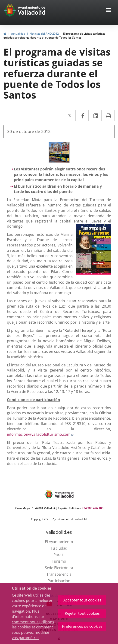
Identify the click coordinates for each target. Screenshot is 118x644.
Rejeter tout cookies (82, 613)
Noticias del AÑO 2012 (44, 34)
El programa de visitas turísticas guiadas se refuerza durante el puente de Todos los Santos (54, 36)
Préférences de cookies (82, 626)
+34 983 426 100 (93, 508)
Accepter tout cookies (82, 600)
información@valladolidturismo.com (41, 434)
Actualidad (18, 34)
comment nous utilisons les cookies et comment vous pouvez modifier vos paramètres (33, 630)
